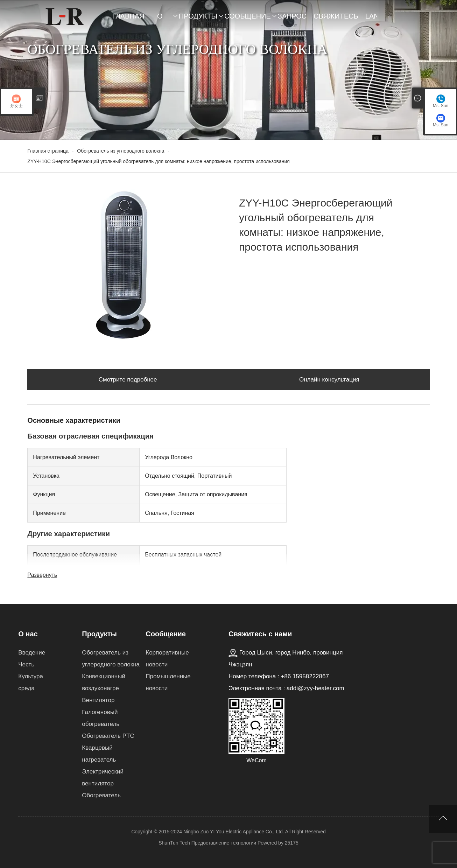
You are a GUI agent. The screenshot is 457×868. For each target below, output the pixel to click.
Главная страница (131, 19)
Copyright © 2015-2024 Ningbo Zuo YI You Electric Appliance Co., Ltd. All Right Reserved (229, 832)
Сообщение (248, 16)
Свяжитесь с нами (336, 19)
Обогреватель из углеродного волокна (121, 151)
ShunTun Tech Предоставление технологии (207, 843)
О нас (164, 19)
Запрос (292, 16)
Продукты (198, 16)
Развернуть (42, 575)
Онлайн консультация (329, 380)
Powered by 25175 (278, 843)
